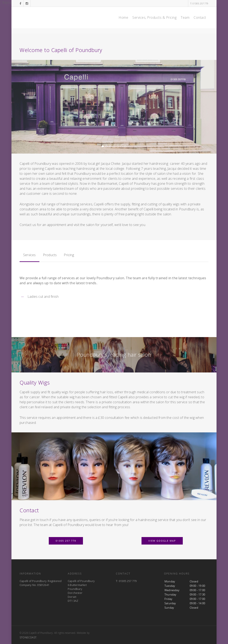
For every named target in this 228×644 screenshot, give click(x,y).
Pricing (69, 255)
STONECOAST (28, 637)
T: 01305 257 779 (199, 3)
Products (50, 255)
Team (185, 17)
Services (29, 255)
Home (123, 17)
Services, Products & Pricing (154, 17)
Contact (200, 17)
